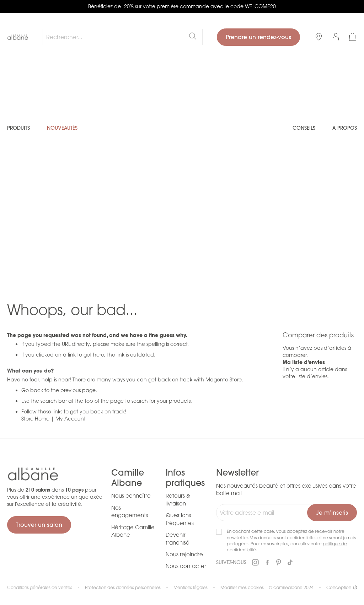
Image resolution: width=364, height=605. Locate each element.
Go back (32, 390)
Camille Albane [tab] (128, 478)
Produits (18, 128)
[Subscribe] (332, 513)
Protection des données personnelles (123, 587)
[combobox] (123, 37)
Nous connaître (131, 496)
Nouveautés (62, 128)
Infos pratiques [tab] (185, 478)
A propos (345, 128)
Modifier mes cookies (242, 587)
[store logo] (18, 37)
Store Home (35, 419)
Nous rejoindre (184, 554)
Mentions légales (191, 587)
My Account (71, 419)
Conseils (304, 128)
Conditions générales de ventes (40, 587)
